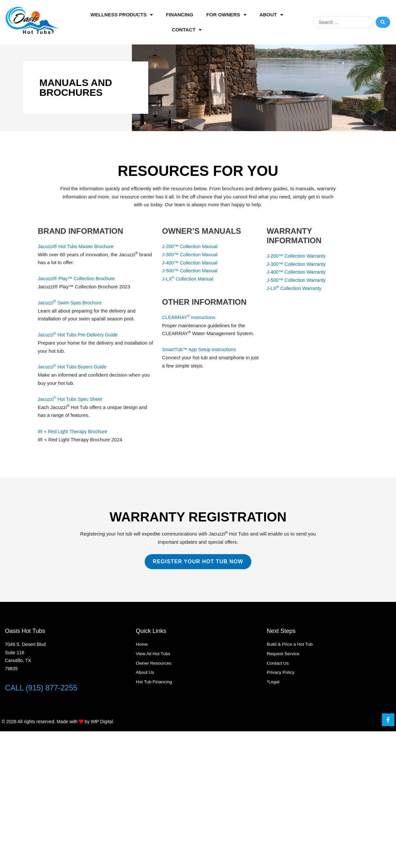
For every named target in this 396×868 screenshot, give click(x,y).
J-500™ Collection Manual (191, 271)
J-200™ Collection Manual (191, 246)
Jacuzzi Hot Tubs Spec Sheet (71, 399)
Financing (180, 15)
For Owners (226, 15)
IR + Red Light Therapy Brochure (74, 431)
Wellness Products (122, 15)
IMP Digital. (103, 721)
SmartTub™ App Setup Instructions (200, 349)
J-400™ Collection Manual (191, 262)
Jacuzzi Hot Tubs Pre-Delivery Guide (79, 335)
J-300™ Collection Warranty (297, 264)
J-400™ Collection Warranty (297, 272)
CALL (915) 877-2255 (43, 688)
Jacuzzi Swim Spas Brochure (71, 303)
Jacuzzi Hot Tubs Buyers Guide (74, 367)
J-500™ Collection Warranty (297, 280)
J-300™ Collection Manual (191, 255)
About (271, 15)
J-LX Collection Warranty (295, 288)
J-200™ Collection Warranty (297, 256)
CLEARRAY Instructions (190, 317)
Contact (187, 30)
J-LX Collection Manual (189, 279)
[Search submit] (383, 22)
